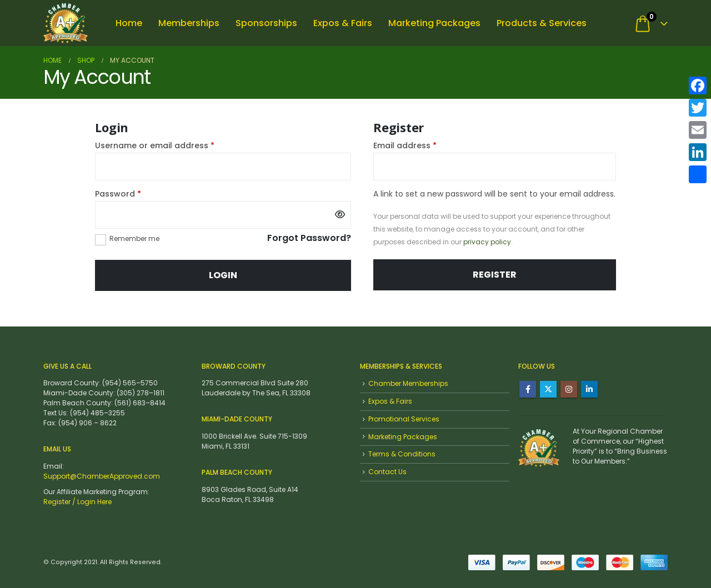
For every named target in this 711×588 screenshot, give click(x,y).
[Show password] (340, 215)
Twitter (548, 389)
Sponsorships (266, 23)
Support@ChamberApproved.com (102, 476)
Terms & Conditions (402, 454)
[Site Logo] (66, 23)
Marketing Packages (434, 23)
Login (223, 275)
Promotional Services (404, 419)
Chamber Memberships (408, 383)
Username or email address (172, 145)
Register (495, 275)
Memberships (189, 23)
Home (129, 23)
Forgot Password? (309, 239)
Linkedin (589, 389)
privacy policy (487, 242)
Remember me (134, 238)
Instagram (569, 389)
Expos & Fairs (343, 23)
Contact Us (387, 472)
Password (136, 194)
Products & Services (542, 23)
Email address (423, 145)
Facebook (528, 389)
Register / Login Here (77, 502)
